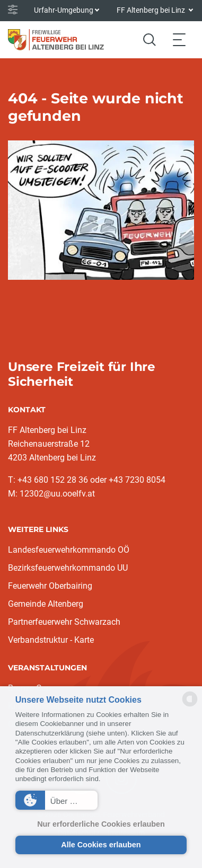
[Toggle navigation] (179, 39)
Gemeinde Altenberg (46, 604)
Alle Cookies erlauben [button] (101, 845)
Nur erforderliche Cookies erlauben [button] (101, 824)
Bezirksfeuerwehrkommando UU (68, 568)
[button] (56, 800)
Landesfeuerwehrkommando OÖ (69, 550)
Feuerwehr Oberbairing (50, 586)
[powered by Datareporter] (190, 706)
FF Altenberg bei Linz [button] (152, 10)
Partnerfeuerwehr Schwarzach (64, 622)
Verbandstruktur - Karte (51, 640)
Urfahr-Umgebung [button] (64, 10)
